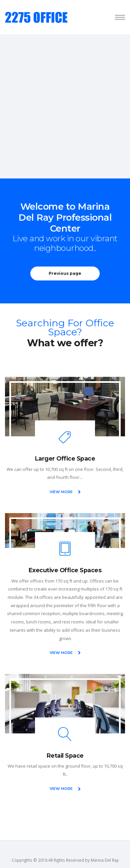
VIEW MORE (65, 492)
